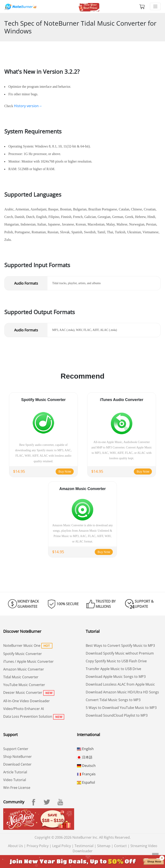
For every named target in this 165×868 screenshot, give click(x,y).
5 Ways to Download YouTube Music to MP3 (121, 708)
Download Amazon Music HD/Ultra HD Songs (122, 692)
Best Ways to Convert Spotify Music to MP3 (120, 646)
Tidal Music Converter (21, 677)
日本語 (85, 757)
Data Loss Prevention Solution (28, 716)
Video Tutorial (15, 780)
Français (86, 774)
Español (86, 782)
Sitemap (104, 846)
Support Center (16, 749)
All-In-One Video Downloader (27, 701)
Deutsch (86, 766)
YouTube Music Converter (24, 685)
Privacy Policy (38, 846)
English (85, 749)
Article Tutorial (15, 772)
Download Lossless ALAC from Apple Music (120, 684)
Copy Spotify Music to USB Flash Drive (116, 661)
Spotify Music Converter (23, 654)
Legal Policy (62, 846)
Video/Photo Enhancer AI (24, 709)
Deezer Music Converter (23, 693)
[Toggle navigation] (155, 6)
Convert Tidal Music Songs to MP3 (113, 700)
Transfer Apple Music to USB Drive (113, 669)
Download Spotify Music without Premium (120, 653)
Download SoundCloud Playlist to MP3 (117, 715)
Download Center (17, 764)
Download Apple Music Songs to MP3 (116, 677)
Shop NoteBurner (18, 757)
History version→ (28, 106)
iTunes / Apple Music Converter (28, 661)
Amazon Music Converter (24, 669)
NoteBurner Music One (22, 646)
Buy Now (65, 471)
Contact (120, 846)
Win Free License (17, 788)
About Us (15, 846)
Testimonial (84, 846)
